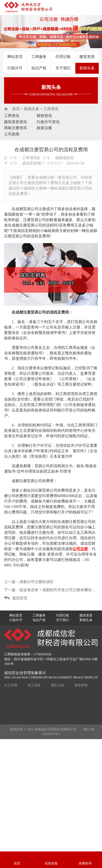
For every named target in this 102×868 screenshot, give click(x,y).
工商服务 (39, 57)
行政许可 (15, 68)
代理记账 (63, 57)
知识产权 (39, 68)
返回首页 (20, 598)
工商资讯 (51, 109)
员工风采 (34, 685)
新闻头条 (87, 68)
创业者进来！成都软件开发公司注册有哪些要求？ (59, 590)
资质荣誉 (81, 685)
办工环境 (11, 685)
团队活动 (58, 685)
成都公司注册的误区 (36, 582)
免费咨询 (85, 863)
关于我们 (63, 68)
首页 (16, 109)
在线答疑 (51, 863)
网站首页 (15, 57)
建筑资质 (87, 57)
